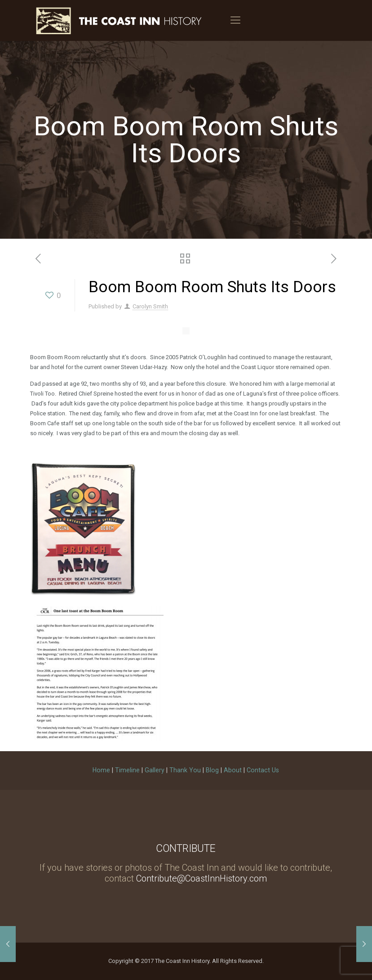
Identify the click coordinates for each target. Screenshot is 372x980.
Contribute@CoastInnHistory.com (201, 878)
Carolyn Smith (150, 306)
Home (101, 770)
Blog (212, 770)
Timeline (127, 770)
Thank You (185, 770)
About (233, 770)
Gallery (155, 770)
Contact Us (263, 770)
